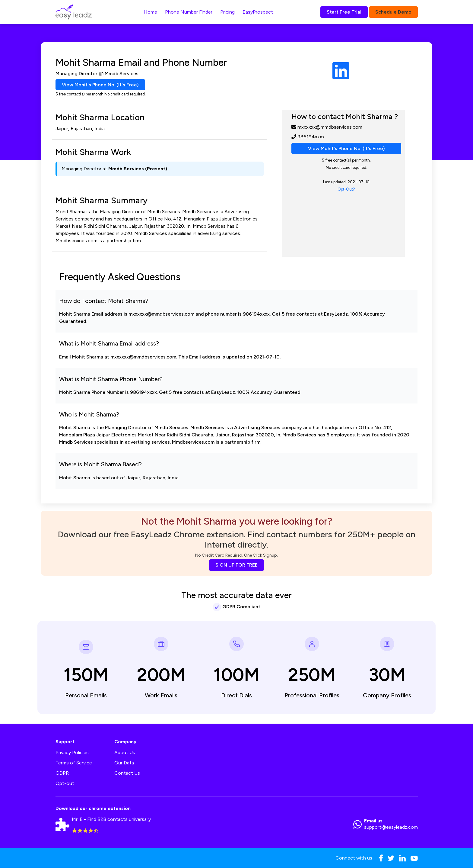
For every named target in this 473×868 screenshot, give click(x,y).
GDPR (62, 773)
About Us (125, 753)
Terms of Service (74, 763)
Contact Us (127, 773)
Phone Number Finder (189, 12)
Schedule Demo (393, 12)
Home (150, 12)
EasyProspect (258, 12)
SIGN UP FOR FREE (237, 565)
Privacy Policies (72, 753)
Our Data (124, 763)
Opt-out (65, 784)
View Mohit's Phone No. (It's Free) (100, 85)
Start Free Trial (344, 12)
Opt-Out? (346, 190)
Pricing (227, 12)
